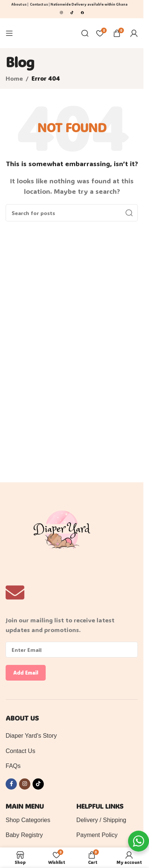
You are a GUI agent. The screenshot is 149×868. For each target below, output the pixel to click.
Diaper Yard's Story (31, 736)
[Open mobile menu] (9, 33)
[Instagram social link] (25, 784)
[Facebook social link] (11, 784)
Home (14, 78)
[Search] (85, 33)
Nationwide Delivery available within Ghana (89, 4)
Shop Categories (28, 820)
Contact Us (20, 751)
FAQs (13, 766)
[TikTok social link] (38, 784)
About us (19, 4)
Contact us (39, 4)
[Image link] (61, 12)
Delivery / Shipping (101, 820)
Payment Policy (97, 835)
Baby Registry (24, 835)
